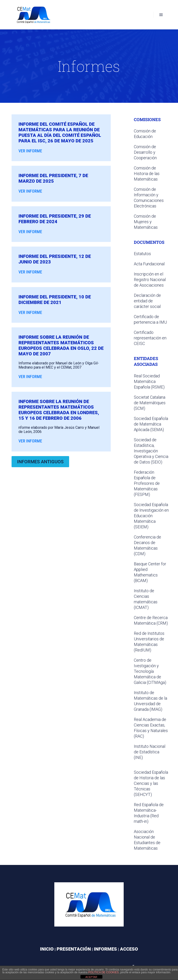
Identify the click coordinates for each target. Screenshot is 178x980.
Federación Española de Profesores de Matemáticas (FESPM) (147, 483)
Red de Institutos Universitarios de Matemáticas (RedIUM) (149, 642)
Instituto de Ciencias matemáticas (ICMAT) (146, 599)
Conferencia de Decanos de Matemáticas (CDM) (147, 545)
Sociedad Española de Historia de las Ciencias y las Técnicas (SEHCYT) (151, 783)
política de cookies (104, 972)
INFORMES (105, 949)
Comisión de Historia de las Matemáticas (147, 174)
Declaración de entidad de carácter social (147, 301)
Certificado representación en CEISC (150, 338)
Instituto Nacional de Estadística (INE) (150, 752)
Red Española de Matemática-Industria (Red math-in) (149, 813)
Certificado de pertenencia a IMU (150, 319)
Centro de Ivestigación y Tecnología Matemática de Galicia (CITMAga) (150, 671)
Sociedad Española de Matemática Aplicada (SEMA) (151, 424)
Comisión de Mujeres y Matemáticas (146, 222)
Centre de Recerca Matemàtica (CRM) (151, 620)
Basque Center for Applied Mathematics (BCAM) (150, 572)
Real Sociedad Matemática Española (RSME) (149, 381)
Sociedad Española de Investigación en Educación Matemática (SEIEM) (151, 516)
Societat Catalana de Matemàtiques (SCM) (150, 403)
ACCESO (129, 949)
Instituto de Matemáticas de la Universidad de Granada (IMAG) (150, 701)
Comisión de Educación (145, 134)
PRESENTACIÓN (74, 949)
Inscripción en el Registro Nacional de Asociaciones (150, 280)
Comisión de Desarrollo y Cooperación (145, 152)
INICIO (47, 949)
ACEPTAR (91, 977)
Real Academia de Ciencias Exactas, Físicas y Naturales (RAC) (151, 728)
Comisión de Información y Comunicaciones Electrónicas (149, 198)
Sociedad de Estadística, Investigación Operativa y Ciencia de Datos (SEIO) (151, 451)
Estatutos (142, 254)
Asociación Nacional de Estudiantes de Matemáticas (147, 840)
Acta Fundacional (149, 264)
